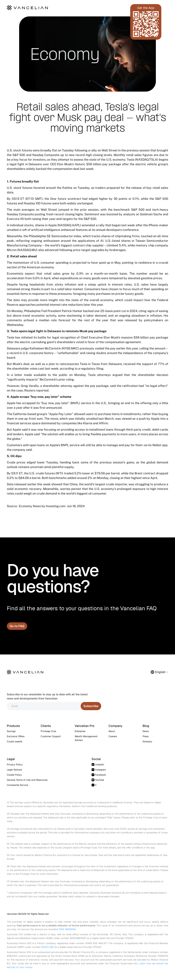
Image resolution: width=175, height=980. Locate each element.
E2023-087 (47, 947)
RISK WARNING (67, 929)
